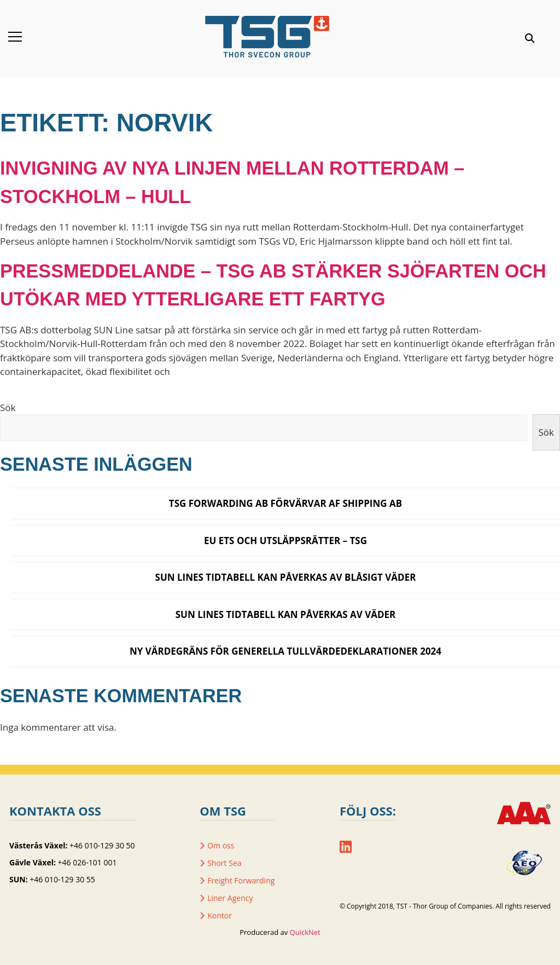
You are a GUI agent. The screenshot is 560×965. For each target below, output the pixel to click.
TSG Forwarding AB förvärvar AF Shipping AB (285, 503)
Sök (8, 408)
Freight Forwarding (241, 880)
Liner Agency (230, 898)
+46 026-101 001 (87, 862)
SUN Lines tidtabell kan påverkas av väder (286, 614)
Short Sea (224, 863)
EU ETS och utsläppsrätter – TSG (285, 541)
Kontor (220, 915)
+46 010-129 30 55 (62, 879)
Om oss (221, 845)
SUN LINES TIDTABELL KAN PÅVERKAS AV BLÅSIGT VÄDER (286, 577)
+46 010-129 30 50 (102, 845)
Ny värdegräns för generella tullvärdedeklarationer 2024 (285, 651)
